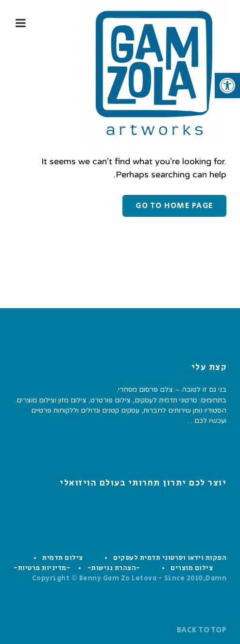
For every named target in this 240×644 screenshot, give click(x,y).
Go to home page (174, 206)
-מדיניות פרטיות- (42, 568)
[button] (227, 86)
